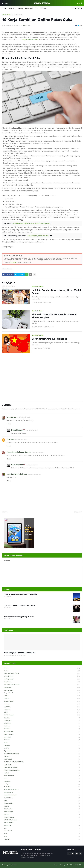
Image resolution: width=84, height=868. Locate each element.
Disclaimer (13, 262)
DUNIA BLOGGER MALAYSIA (42, 685)
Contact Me (79, 865)
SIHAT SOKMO (42, 831)
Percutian (42, 698)
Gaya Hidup (12, 8)
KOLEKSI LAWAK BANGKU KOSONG (42, 762)
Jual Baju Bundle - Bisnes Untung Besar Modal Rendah (56, 291)
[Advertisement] (42, 379)
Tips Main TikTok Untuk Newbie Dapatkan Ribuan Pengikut (54, 316)
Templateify (13, 865)
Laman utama (6, 15)
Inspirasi (42, 773)
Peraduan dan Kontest (42, 795)
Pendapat (42, 784)
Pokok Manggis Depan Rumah (19, 452)
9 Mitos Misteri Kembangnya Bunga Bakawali (19, 617)
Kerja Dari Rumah (42, 701)
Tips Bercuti (42, 707)
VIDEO (42, 743)
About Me (70, 865)
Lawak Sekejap (42, 759)
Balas (9, 424)
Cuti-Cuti (43, 8)
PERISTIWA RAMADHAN (42, 820)
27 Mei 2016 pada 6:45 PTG (34, 474)
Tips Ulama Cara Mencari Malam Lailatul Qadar (20, 605)
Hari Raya (42, 718)
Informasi (42, 756)
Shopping (42, 696)
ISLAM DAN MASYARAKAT (42, 790)
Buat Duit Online (17, 15)
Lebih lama (78, 512)
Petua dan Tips (42, 809)
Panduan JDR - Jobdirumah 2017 (39, 236)
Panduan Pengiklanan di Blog (42, 770)
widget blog (42, 781)
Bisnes (42, 834)
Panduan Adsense (42, 776)
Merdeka (42, 806)
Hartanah (42, 729)
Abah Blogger (42, 826)
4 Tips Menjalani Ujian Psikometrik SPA (20, 653)
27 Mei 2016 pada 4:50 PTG (38, 452)
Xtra (42, 779)
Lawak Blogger (42, 765)
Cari (79, 3)
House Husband (42, 676)
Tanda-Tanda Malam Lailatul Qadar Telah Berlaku (20, 594)
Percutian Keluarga (42, 817)
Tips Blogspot (42, 721)
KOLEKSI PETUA (42, 798)
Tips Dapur (29, 8)
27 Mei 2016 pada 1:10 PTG (24, 417)
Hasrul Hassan (17, 430)
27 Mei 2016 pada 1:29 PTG (21, 440)
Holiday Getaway (42, 732)
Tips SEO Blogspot (42, 715)
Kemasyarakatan (42, 803)
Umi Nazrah (11, 417)
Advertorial (42, 704)
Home (4, 8)
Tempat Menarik (42, 693)
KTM (42, 828)
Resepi (21, 8)
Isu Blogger (42, 787)
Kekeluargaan (42, 687)
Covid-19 (42, 748)
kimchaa (10, 439)
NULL (42, 801)
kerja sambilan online (30, 39)
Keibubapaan (42, 723)
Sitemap (63, 865)
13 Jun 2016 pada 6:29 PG (31, 430)
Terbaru (5, 512)
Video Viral (42, 839)
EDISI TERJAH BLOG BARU (42, 767)
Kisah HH (42, 814)
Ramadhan (42, 710)
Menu (6, 3)
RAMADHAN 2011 (42, 823)
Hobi (37, 8)
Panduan (42, 671)
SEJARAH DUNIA (42, 792)
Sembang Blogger (42, 679)
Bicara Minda (42, 737)
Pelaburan (42, 740)
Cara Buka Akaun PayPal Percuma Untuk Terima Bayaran (31, 223)
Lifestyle (42, 668)
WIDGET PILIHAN (42, 734)
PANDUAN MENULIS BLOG (42, 674)
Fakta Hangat (42, 682)
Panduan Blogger (42, 812)
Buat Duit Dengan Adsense (42, 754)
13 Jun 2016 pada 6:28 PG (31, 465)
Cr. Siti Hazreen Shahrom (17, 474)
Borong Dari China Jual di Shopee (49, 339)
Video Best (42, 745)
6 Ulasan (28, 25)
